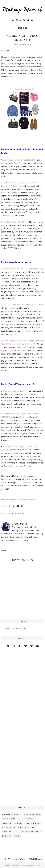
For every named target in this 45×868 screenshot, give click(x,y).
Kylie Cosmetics (8, 827)
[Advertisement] (22, 677)
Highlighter (36, 823)
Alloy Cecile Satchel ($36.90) (15, 391)
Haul (27, 823)
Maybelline (7, 832)
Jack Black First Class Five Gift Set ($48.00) (21, 305)
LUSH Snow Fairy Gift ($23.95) (16, 222)
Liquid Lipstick (23, 827)
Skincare (39, 832)
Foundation (7, 823)
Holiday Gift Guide (16, 513)
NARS (15, 832)
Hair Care (19, 823)
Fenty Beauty (29, 819)
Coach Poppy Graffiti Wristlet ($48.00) (19, 160)
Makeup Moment (18, 865)
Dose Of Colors (9, 819)
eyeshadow (7, 836)
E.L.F (19, 819)
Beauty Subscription (32, 814)
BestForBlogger (37, 865)
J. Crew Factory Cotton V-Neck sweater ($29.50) (23, 269)
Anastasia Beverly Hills (12, 814)
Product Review (26, 832)
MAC (33, 827)
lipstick (17, 836)
